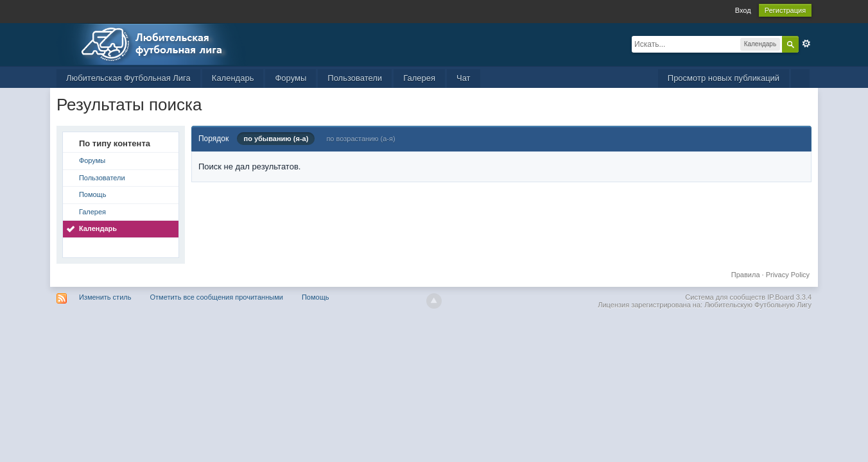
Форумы (291, 78)
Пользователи (355, 78)
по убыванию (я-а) (276, 139)
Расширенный (806, 44)
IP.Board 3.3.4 (789, 297)
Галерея (419, 78)
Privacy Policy (788, 275)
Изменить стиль (105, 297)
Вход (743, 10)
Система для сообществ (725, 297)
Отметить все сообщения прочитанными (217, 297)
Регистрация (785, 10)
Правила (746, 275)
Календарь (233, 78)
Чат (464, 78)
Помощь (93, 194)
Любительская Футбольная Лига (128, 78)
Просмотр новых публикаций (724, 78)
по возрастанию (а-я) (360, 139)
